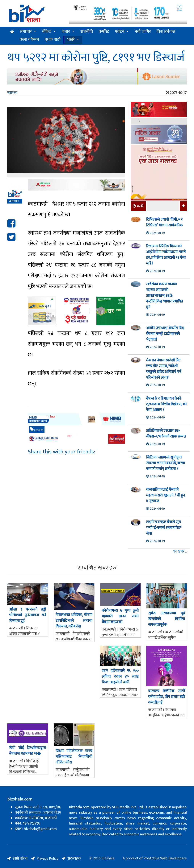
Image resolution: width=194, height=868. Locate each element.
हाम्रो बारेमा (20, 858)
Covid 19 (37, 430)
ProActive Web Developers (165, 858)
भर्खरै (71, 40)
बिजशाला (14, 201)
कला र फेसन (29, 40)
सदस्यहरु (74, 858)
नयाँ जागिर (143, 32)
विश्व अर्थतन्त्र (166, 32)
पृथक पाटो (53, 40)
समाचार (26, 32)
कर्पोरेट (104, 32)
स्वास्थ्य (12, 93)
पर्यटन (120, 32)
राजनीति (87, 32)
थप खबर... (180, 551)
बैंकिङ (47, 32)
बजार (66, 32)
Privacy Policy (47, 858)
